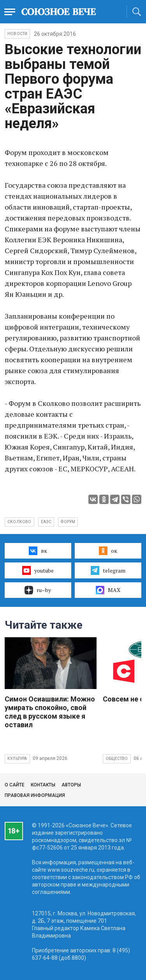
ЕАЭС (46, 522)
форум (68, 522)
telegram (108, 570)
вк (38, 551)
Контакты (43, 785)
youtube (38, 570)
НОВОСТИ (17, 34)
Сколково (19, 522)
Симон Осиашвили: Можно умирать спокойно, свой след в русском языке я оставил (50, 712)
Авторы (71, 785)
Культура (17, 759)
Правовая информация (35, 795)
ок (108, 551)
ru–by (38, 590)
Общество (117, 759)
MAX (108, 590)
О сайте (15, 785)
